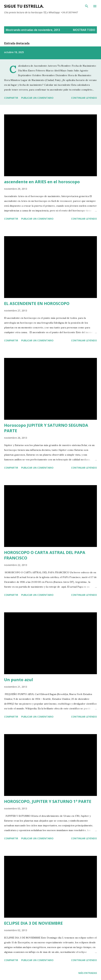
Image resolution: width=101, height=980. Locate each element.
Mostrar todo (84, 30)
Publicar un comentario (37, 98)
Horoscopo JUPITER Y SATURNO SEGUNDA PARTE (46, 428)
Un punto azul (19, 680)
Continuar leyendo (84, 98)
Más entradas (88, 973)
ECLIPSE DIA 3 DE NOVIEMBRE (33, 923)
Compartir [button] (11, 98)
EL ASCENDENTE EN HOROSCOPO (37, 303)
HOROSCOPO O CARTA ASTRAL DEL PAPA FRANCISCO (45, 555)
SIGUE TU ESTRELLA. (24, 6)
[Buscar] (87, 6)
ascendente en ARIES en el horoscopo (42, 182)
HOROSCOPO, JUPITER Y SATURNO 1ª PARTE (48, 801)
